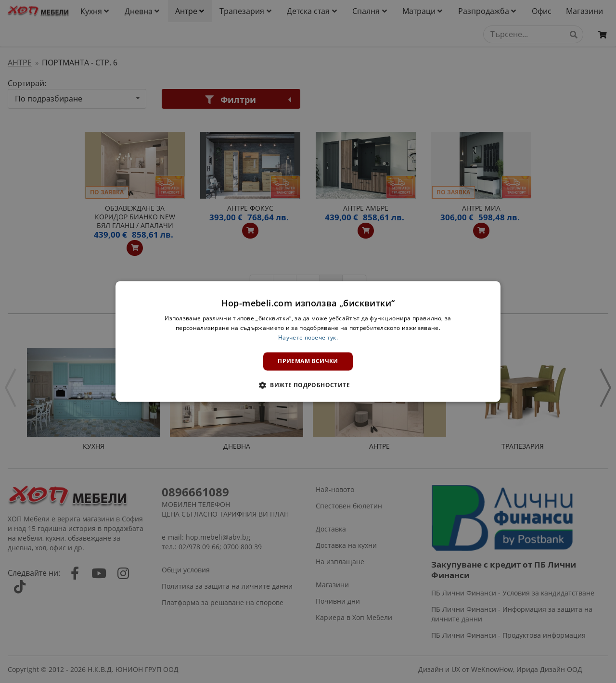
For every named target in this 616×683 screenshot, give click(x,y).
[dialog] (308, 341)
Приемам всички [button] (308, 361)
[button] (308, 385)
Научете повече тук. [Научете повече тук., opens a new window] (308, 337)
